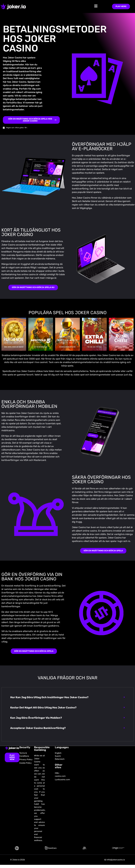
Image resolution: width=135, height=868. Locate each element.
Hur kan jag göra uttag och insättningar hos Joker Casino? (49, 697)
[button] (67, 697)
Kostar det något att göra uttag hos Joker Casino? (43, 708)
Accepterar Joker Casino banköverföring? (38, 728)
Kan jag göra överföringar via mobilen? (36, 718)
